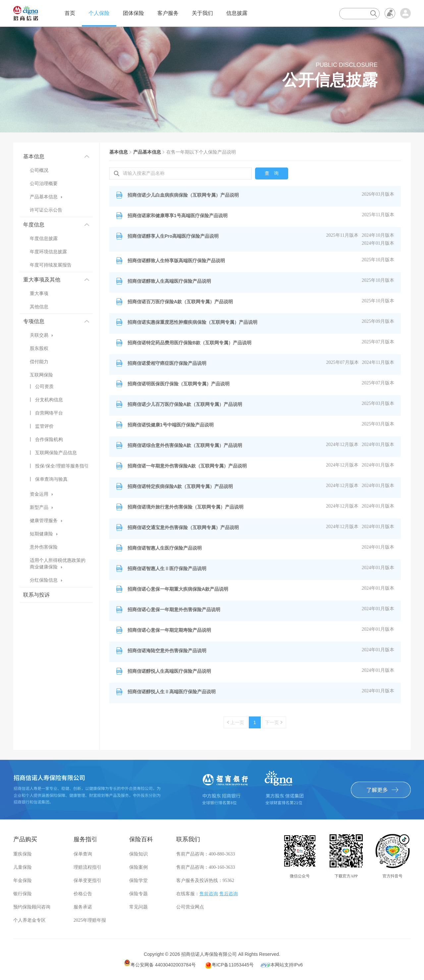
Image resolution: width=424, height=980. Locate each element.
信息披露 (237, 13)
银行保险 (23, 894)
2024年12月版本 (342, 444)
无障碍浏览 (390, 13)
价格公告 (83, 894)
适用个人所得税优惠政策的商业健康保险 (58, 564)
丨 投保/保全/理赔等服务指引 (58, 466)
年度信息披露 (44, 239)
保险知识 (138, 854)
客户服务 (168, 13)
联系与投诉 (36, 595)
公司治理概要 (44, 184)
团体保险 (133, 13)
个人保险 (99, 13)
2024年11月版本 (378, 362)
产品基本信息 (46, 197)
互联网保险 (41, 375)
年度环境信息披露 (48, 252)
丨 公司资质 (41, 387)
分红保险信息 (46, 580)
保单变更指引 (87, 881)
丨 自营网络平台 (46, 413)
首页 (70, 13)
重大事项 (39, 294)
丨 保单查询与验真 (48, 479)
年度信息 (56, 225)
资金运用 (41, 494)
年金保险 (23, 881)
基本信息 (56, 156)
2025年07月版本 (378, 342)
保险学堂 (138, 881)
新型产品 (41, 507)
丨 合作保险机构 (46, 440)
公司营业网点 (190, 907)
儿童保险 (23, 867)
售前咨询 (209, 894)
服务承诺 (83, 907)
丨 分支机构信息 (46, 400)
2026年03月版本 (378, 194)
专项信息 (56, 321)
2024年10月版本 (378, 235)
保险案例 (138, 867)
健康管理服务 (46, 521)
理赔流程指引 (87, 867)
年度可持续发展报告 (51, 265)
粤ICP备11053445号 (230, 965)
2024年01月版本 (378, 243)
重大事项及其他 (56, 280)
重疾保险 (23, 854)
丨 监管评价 (41, 426)
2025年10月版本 (378, 260)
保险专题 (138, 894)
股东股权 (39, 348)
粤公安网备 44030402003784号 (160, 963)
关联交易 (41, 335)
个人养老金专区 (29, 920)
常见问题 (138, 907)
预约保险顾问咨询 (32, 907)
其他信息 (39, 307)
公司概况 (39, 170)
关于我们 (202, 13)
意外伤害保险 (44, 547)
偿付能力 (39, 362)
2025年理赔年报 (90, 920)
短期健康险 (44, 534)
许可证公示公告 (46, 210)
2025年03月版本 (378, 403)
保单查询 (83, 854)
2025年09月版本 (378, 321)
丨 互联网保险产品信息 (53, 453)
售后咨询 (229, 894)
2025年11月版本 (378, 215)
